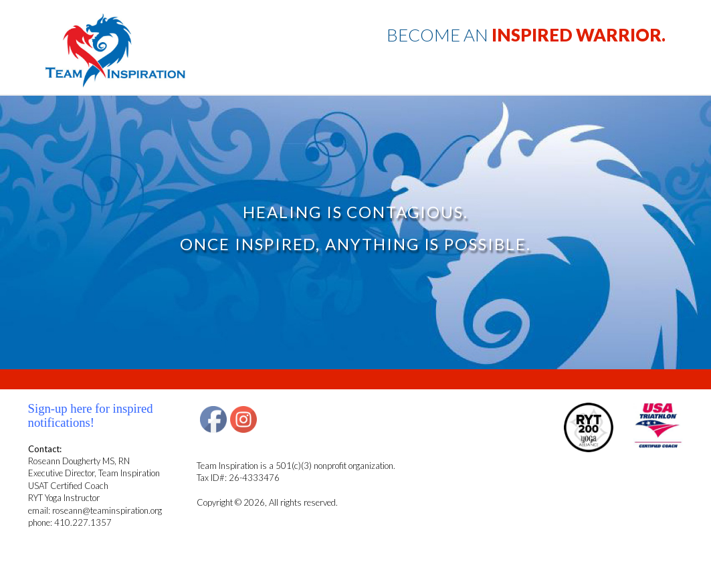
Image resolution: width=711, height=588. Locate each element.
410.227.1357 (83, 522)
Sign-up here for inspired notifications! (91, 415)
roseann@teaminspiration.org (107, 510)
